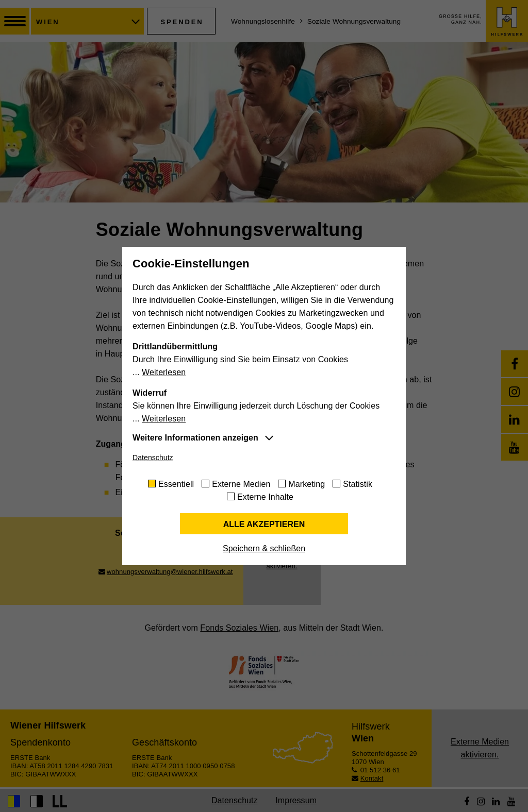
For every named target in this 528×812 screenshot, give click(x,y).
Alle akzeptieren (264, 524)
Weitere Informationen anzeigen (195, 438)
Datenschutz (153, 458)
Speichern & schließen (264, 548)
